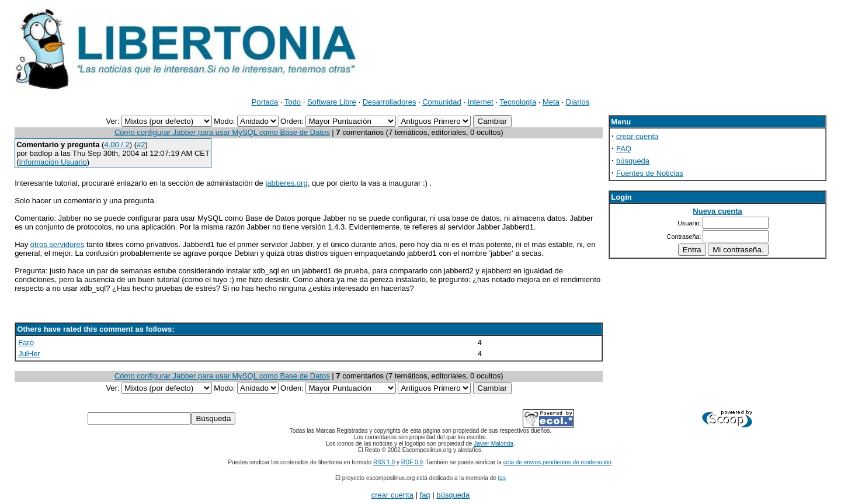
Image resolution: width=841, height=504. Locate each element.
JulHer (29, 354)
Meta (551, 102)
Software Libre (332, 102)
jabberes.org (286, 183)
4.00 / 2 (117, 145)
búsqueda (633, 161)
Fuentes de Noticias (650, 173)
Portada (265, 102)
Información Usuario (53, 162)
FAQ (624, 149)
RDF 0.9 (412, 462)
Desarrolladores (390, 102)
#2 (141, 145)
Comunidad (442, 102)
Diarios (578, 102)
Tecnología (518, 102)
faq (425, 495)
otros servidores (57, 244)
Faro (26, 343)
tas (502, 478)
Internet (481, 102)
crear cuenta (637, 136)
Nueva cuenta (717, 211)
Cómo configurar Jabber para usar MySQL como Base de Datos (222, 132)
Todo (293, 102)
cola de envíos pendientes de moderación (557, 462)
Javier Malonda (494, 444)
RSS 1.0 (384, 462)
